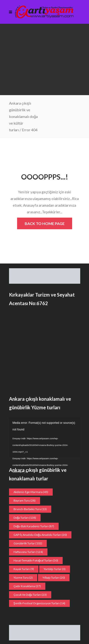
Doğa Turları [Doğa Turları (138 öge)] (25, 518)
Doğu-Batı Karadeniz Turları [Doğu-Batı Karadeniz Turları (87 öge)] (34, 526)
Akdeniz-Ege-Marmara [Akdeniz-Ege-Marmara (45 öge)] (31, 492)
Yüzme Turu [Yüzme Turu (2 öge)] (23, 578)
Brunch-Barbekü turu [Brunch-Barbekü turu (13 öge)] (30, 509)
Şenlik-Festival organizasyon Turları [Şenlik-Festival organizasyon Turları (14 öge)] (39, 603)
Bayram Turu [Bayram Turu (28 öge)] (25, 500)
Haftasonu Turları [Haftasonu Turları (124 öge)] (28, 552)
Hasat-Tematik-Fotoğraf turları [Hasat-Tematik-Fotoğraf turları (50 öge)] (36, 560)
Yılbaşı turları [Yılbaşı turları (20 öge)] (54, 578)
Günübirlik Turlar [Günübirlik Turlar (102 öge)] (28, 543)
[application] (45, 437)
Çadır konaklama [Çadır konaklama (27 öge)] (27, 586)
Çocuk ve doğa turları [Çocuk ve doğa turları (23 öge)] (30, 595)
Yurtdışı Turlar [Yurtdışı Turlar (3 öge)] (55, 569)
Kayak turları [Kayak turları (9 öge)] (24, 569)
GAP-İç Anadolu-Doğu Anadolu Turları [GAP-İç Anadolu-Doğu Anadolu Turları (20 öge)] (40, 535)
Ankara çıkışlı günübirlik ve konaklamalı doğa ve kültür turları (23, 116)
